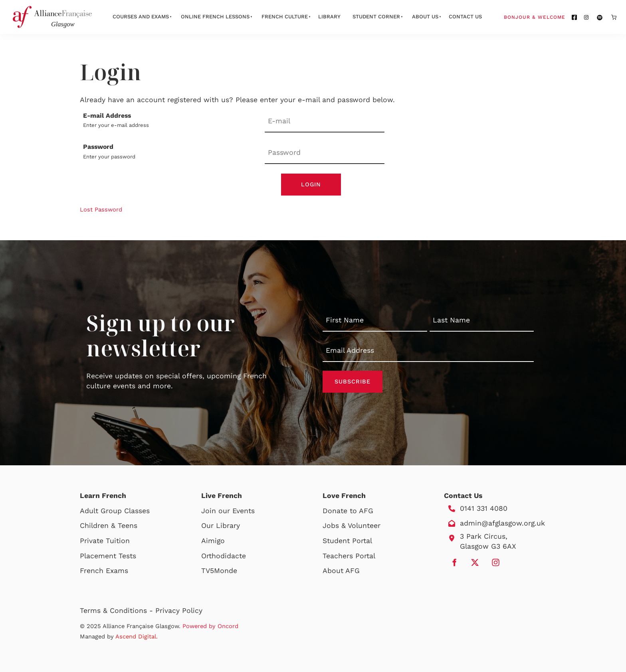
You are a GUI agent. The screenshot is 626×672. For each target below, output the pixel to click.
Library (329, 17)
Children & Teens (109, 526)
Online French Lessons (215, 17)
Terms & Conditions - (118, 611)
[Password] (325, 153)
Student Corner (376, 17)
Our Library (221, 526)
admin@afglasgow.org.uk (502, 523)
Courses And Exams (141, 17)
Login (311, 184)
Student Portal (347, 541)
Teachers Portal (349, 556)
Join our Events (228, 511)
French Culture (285, 17)
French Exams (104, 571)
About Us (425, 17)
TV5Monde (219, 571)
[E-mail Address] (325, 122)
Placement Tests (108, 556)
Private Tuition (105, 541)
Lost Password (101, 210)
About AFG (341, 571)
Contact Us (465, 17)
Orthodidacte (224, 556)
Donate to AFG (348, 511)
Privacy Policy (179, 611)
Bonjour (550, 17)
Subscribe (353, 381)
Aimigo (213, 541)
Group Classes (125, 511)
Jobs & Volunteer (352, 526)
